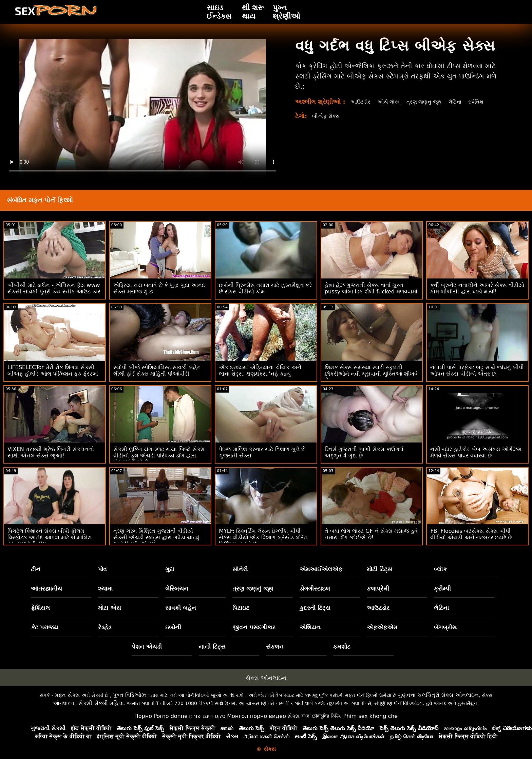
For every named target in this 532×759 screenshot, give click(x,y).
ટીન (36, 569)
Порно (143, 716)
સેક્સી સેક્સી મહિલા (101, 703)
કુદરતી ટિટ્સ (315, 608)
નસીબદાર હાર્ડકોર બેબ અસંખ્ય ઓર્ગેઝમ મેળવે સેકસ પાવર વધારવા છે (476, 452)
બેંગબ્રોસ (445, 627)
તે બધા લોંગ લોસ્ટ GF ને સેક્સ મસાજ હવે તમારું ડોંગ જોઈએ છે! (371, 534)
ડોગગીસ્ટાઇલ (315, 589)
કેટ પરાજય (45, 627)
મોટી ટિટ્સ (379, 569)
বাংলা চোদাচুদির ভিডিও (321, 716)
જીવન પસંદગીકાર (254, 627)
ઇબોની (173, 627)
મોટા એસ (110, 608)
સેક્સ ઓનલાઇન (266, 678)
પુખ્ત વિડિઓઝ (130, 695)
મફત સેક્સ (67, 695)
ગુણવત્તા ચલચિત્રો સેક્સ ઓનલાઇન (438, 695)
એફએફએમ (382, 627)
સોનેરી (240, 569)
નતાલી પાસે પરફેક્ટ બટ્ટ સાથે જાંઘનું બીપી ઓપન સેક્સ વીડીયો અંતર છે (477, 371)
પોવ (102, 569)
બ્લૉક (440, 569)
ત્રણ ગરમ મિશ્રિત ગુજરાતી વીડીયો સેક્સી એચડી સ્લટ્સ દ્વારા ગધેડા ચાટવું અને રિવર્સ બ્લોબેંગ (156, 537)
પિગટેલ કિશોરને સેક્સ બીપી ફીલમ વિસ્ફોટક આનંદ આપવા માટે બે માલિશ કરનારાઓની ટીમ (50, 537)
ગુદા (170, 569)
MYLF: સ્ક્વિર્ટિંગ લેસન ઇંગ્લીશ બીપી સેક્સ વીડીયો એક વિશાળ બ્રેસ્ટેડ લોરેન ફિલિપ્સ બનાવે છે (263, 537)
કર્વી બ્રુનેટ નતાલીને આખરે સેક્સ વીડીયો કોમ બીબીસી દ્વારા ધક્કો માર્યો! (477, 288)
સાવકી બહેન (181, 608)
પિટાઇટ (241, 608)
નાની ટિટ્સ (212, 647)
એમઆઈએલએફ (321, 569)
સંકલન (275, 647)
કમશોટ (342, 647)
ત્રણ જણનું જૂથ (427, 102)
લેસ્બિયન (177, 589)
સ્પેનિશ (482, 102)
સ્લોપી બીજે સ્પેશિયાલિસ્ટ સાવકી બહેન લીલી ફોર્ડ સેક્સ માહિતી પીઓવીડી (157, 371)
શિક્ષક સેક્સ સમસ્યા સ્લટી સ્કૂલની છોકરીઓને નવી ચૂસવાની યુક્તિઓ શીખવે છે (371, 374)
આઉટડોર (361, 102)
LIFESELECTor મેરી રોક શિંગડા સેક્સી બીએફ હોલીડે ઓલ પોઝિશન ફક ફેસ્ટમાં (53, 371)
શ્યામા (105, 589)
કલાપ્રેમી (378, 589)
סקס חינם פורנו (207, 716)
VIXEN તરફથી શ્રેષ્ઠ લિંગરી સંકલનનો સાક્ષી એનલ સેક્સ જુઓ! (51, 452)
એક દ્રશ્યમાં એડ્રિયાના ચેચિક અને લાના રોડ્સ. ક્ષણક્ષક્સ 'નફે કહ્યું (260, 371)
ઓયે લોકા (390, 102)
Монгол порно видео (256, 716)
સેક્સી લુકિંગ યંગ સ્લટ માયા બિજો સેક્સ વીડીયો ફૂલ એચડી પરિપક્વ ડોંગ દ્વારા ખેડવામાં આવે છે (159, 456)
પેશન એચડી (147, 647)
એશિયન (310, 627)
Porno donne (170, 716)
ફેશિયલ (40, 608)
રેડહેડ (105, 627)
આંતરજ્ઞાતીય (46, 589)
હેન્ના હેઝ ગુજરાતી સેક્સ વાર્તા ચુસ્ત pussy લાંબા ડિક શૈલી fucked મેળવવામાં (371, 288)
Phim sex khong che (370, 716)
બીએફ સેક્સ (327, 116)
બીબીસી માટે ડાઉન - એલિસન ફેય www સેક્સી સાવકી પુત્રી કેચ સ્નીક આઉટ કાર (54, 288)
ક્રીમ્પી (442, 589)
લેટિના (460, 102)
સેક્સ (293, 716)
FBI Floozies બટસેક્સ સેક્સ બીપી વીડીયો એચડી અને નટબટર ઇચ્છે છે (471, 534)
